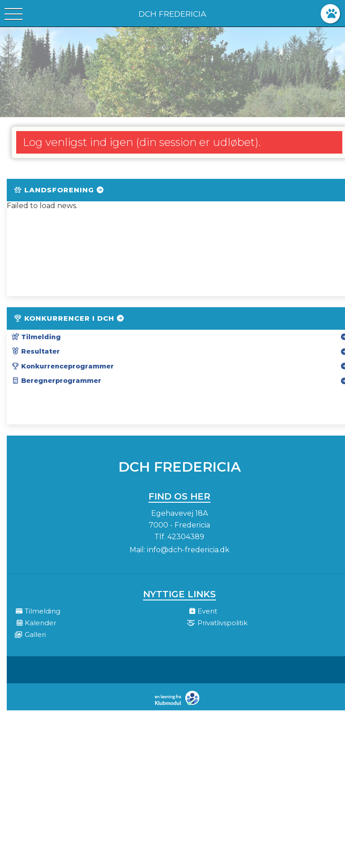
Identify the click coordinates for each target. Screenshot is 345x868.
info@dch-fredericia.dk (188, 550)
